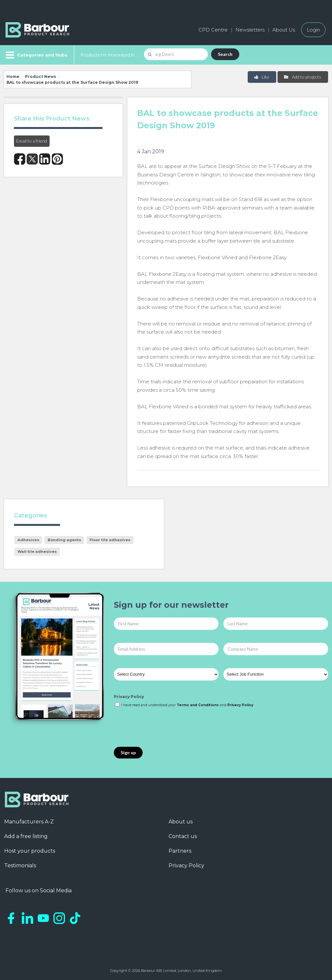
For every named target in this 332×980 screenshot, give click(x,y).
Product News (41, 76)
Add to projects (302, 77)
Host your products (30, 851)
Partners (180, 851)
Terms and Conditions (198, 705)
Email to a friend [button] (32, 141)
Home (13, 76)
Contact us (183, 836)
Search (225, 54)
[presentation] (163, 728)
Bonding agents (64, 540)
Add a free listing (26, 836)
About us (181, 822)
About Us (284, 30)
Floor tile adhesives (110, 540)
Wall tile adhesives (37, 552)
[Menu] (36, 55)
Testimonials (20, 865)
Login (313, 30)
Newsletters (250, 30)
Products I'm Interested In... (109, 55)
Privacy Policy (129, 697)
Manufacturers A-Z (29, 822)
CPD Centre (213, 30)
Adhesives (28, 540)
